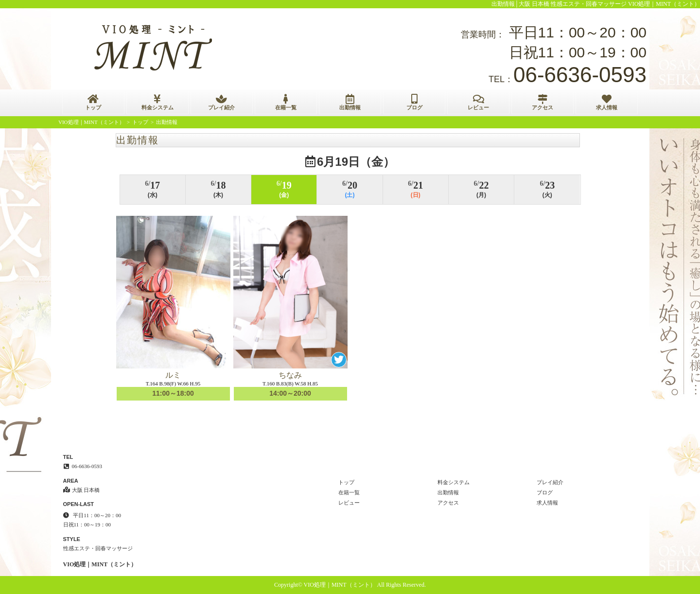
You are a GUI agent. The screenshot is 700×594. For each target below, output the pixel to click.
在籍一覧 (286, 102)
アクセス (542, 102)
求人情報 (607, 102)
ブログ (414, 102)
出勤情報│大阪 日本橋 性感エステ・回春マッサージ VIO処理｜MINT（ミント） (596, 4)
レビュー (478, 102)
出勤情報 (350, 102)
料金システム (157, 102)
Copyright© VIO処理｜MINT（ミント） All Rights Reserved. (350, 585)
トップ (93, 102)
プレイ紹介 (222, 102)
